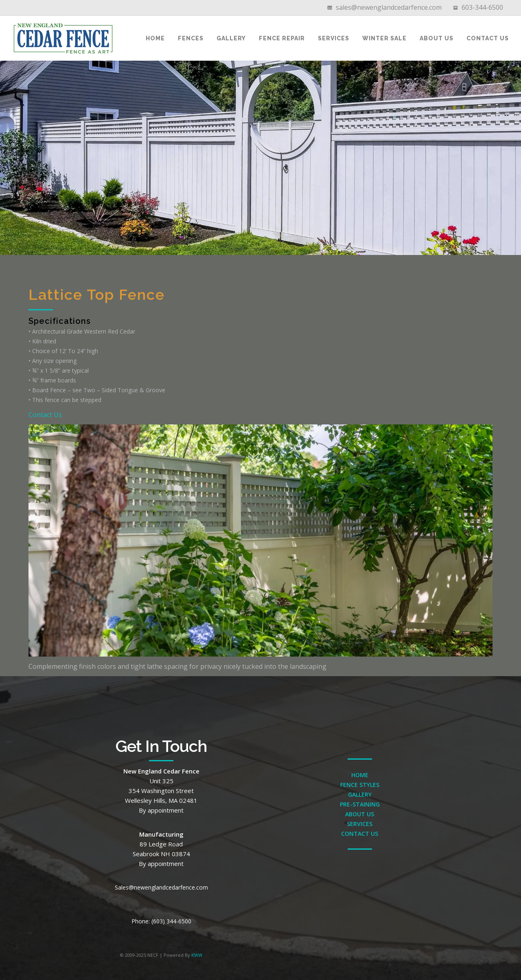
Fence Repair (282, 38)
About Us (437, 38)
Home (155, 38)
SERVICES (360, 824)
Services (334, 38)
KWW (197, 955)
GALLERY (360, 794)
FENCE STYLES (360, 785)
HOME (360, 775)
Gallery (231, 38)
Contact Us (488, 38)
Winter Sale (384, 38)
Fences (191, 38)
